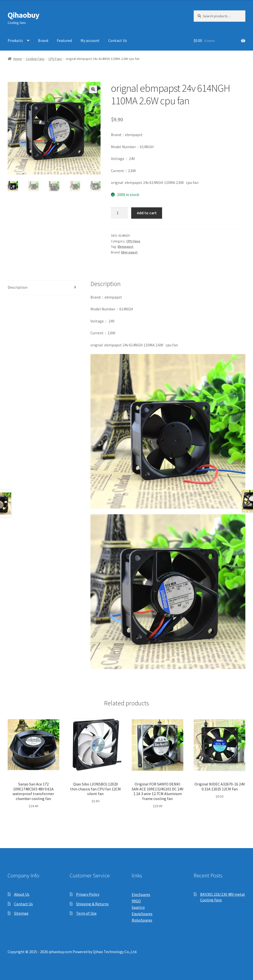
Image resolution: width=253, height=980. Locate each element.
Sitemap (21, 913)
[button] (93, 89)
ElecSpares (141, 894)
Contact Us (118, 40)
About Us (22, 894)
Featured (64, 40)
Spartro (138, 907)
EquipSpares (142, 914)
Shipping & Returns (92, 904)
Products (15, 40)
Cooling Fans (35, 59)
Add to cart (147, 213)
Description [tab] (18, 287)
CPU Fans (55, 59)
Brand (43, 40)
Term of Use (86, 913)
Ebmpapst (126, 247)
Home (18, 59)
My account (90, 40)
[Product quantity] (119, 213)
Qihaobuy (23, 15)
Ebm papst (129, 252)
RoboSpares (142, 920)
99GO (136, 901)
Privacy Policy (88, 894)
